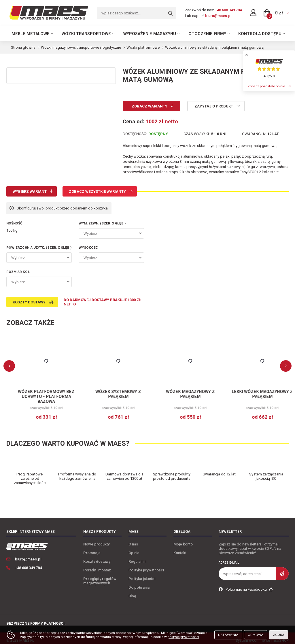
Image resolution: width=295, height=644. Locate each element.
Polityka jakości (142, 574)
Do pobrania (139, 583)
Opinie (134, 548)
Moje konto (183, 540)
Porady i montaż (97, 566)
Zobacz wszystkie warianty (97, 191)
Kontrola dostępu (260, 34)
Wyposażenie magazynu (150, 34)
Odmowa (256, 635)
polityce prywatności (183, 637)
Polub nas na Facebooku (246, 585)
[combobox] (111, 233)
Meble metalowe (31, 34)
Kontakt (180, 548)
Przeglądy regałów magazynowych (100, 577)
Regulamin (137, 557)
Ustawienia (228, 635)
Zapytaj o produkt (214, 106)
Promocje (92, 548)
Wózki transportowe (86, 34)
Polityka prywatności (146, 566)
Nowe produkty (96, 540)
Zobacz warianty (150, 106)
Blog (132, 592)
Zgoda (279, 635)
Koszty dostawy (29, 302)
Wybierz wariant (30, 191)
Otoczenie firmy (207, 34)
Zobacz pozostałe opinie (266, 86)
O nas (133, 540)
